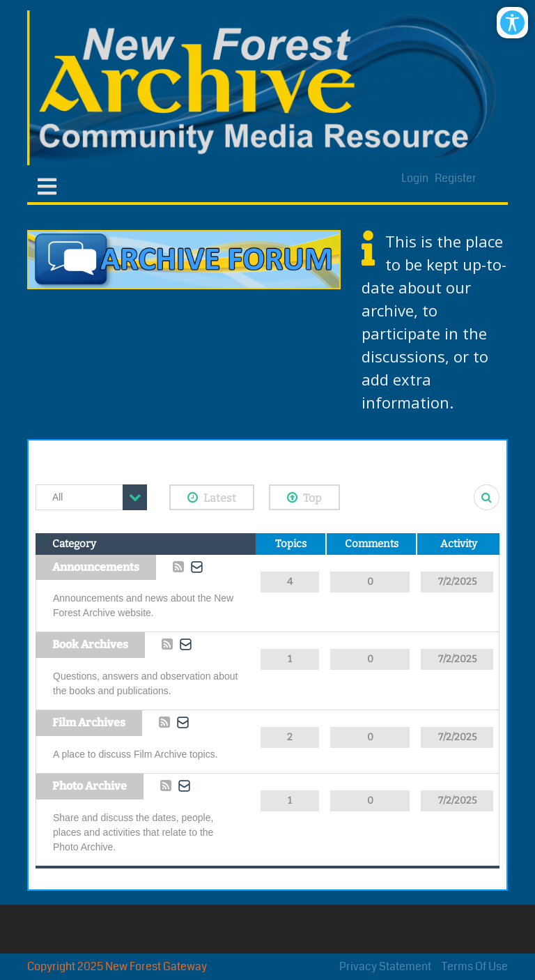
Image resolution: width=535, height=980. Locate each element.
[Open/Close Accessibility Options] (512, 23)
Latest (212, 498)
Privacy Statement (385, 966)
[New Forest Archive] (267, 88)
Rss (178, 567)
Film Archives (89, 722)
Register (456, 178)
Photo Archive (90, 786)
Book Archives (90, 644)
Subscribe (197, 567)
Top (304, 498)
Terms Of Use (475, 966)
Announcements (96, 567)
